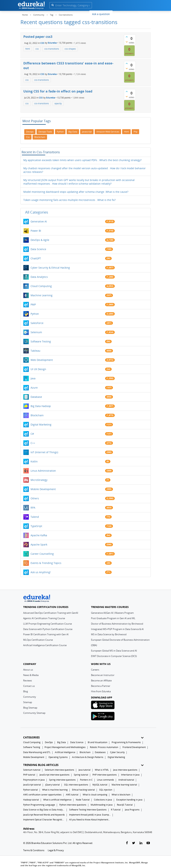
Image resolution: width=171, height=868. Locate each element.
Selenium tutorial (32, 770)
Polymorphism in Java (34, 780)
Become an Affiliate (101, 681)
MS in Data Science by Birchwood (109, 634)
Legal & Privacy (56, 850)
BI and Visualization (98, 742)
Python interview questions (73, 805)
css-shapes (70, 49)
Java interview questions (125, 770)
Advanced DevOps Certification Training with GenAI (51, 613)
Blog (26, 691)
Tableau (35, 351)
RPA (33, 508)
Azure (34, 388)
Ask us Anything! (41, 572)
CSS (42, 43)
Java (33, 378)
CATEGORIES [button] (83, 737)
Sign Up (144, 13)
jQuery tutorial (52, 785)
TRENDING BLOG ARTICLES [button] (83, 765)
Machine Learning (42, 295)
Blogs (119, 14)
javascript (87, 132)
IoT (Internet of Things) (44, 452)
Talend (35, 517)
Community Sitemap (34, 713)
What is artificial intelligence (57, 800)
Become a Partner (101, 686)
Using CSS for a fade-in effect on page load (58, 91)
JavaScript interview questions (54, 775)
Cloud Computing (41, 286)
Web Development (42, 360)
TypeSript (36, 526)
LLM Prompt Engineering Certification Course (47, 624)
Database (36, 397)
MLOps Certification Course (38, 640)
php (135, 132)
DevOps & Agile (40, 240)
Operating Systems (58, 757)
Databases (100, 752)
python (60, 132)
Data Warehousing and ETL (37, 752)
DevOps (49, 742)
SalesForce (37, 323)
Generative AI (39, 221)
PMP (33, 305)
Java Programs (132, 810)
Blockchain (37, 415)
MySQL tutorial (100, 785)
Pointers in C (86, 780)
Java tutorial (85, 770)
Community (30, 697)
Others (35, 498)
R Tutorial (116, 810)
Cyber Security (117, 752)
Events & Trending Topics (46, 563)
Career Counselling (42, 554)
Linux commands (105, 780)
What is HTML (102, 770)
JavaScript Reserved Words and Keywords (44, 815)
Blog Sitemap (30, 708)
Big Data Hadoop (41, 406)
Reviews (28, 681)
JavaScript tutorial (32, 785)
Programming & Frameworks (126, 742)
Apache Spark (39, 544)
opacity (58, 103)
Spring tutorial (81, 775)
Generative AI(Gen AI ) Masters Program (112, 613)
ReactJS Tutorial (125, 805)
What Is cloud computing (95, 795)
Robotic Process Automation (104, 747)
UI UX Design (38, 369)
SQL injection (106, 790)
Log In (131, 13)
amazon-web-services (108, 132)
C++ (33, 443)
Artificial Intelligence (65, 752)
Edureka (52, 43)
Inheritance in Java (130, 775)
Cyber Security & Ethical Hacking (50, 268)
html (28, 49)
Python (35, 314)
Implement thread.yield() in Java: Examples (90, 815)
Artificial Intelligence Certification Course (45, 645)
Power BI (36, 231)
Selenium (36, 332)
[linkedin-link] (141, 843)
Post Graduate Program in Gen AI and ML (113, 618)
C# (32, 434)
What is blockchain (121, 795)
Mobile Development (43, 489)
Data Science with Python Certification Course (48, 629)
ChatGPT (36, 258)
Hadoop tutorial (31, 800)
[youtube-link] (148, 843)
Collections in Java (103, 800)
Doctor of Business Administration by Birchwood (117, 624)
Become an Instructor (103, 675)
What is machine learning (55, 790)
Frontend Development (134, 747)
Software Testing (41, 341)
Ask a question (101, 14)
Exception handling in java (129, 800)
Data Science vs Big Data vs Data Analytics (44, 810)
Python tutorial (30, 790)
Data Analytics (39, 277)
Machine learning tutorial (124, 785)
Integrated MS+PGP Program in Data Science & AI (117, 629)
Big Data (62, 742)
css (37, 49)
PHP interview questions (105, 775)
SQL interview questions (76, 785)
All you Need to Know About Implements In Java (90, 820)
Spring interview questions (62, 780)
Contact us (29, 686)
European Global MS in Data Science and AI (114, 651)
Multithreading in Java (102, 805)
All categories (37, 212)
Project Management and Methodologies (65, 747)
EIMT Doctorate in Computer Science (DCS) (114, 656)
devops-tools (45, 132)
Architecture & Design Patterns (88, 757)
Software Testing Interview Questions (88, 810)
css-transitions (52, 49)
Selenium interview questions (59, 770)
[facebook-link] (127, 843)
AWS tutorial (72, 795)
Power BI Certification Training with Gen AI (46, 634)
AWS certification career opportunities (42, 795)
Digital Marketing (41, 424)
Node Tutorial (83, 800)
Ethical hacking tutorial (83, 790)
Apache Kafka (39, 535)
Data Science (38, 249)
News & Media (31, 675)
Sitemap (28, 702)
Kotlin (34, 461)
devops (30, 132)
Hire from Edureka (101, 691)
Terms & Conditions (34, 850)
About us (28, 670)
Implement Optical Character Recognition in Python (44, 820)
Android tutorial (126, 780)
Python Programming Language (39, 805)
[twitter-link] (134, 843)
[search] (53, 5)
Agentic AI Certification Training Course (44, 618)
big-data (73, 132)
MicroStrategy (39, 480)
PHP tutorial (29, 775)
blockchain (40, 137)
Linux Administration (43, 471)
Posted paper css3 (38, 37)
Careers (95, 670)
